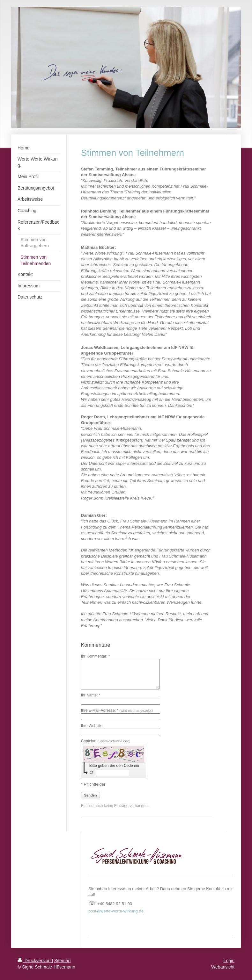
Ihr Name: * (91, 695)
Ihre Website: (92, 726)
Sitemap (62, 961)
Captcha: (106, 741)
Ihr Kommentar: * (96, 656)
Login (229, 961)
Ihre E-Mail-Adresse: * (117, 710)
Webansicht (223, 967)
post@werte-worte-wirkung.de (116, 911)
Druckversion (35, 961)
